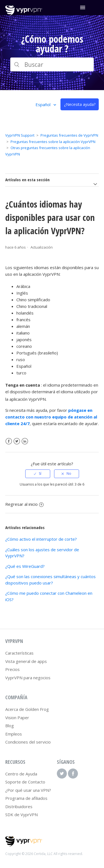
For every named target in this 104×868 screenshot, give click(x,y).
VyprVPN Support (20, 135)
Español (44, 104)
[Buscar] (52, 65)
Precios (12, 669)
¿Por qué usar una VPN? (28, 790)
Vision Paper (17, 718)
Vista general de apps (26, 661)
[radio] (38, 474)
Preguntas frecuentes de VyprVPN (69, 135)
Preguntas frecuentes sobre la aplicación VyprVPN (53, 142)
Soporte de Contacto (25, 782)
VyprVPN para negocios (28, 678)
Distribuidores (19, 806)
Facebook (9, 441)
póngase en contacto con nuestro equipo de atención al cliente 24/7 (51, 417)
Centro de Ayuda (21, 774)
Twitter (17, 441)
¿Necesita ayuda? (80, 104)
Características (19, 653)
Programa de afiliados (26, 798)
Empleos (14, 734)
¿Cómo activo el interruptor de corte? (41, 539)
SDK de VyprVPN (21, 815)
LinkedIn (25, 441)
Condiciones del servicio (28, 742)
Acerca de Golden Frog (27, 709)
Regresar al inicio (24, 504)
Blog (10, 726)
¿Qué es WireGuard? (25, 566)
